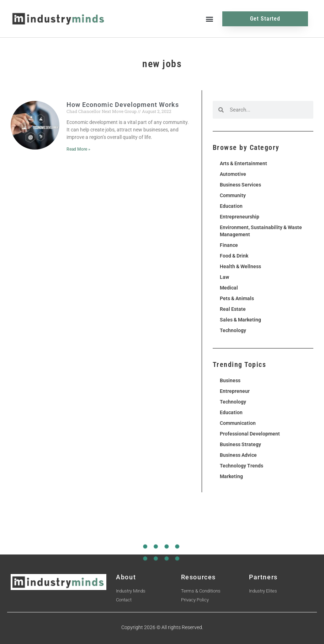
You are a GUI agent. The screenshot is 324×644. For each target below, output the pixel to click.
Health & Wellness (240, 266)
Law (224, 277)
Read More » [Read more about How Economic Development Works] (78, 149)
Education (231, 206)
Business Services (240, 185)
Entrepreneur (235, 391)
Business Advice (238, 455)
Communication (238, 423)
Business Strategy (240, 444)
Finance (229, 245)
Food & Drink (234, 256)
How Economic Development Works (123, 105)
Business (230, 380)
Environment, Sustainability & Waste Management (261, 231)
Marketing (231, 476)
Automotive (233, 174)
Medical (229, 288)
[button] (209, 19)
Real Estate (233, 309)
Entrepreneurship (240, 217)
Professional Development (250, 434)
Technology (233, 330)
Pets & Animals (237, 298)
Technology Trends (241, 466)
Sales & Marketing (240, 320)
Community (233, 195)
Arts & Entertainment (243, 163)
